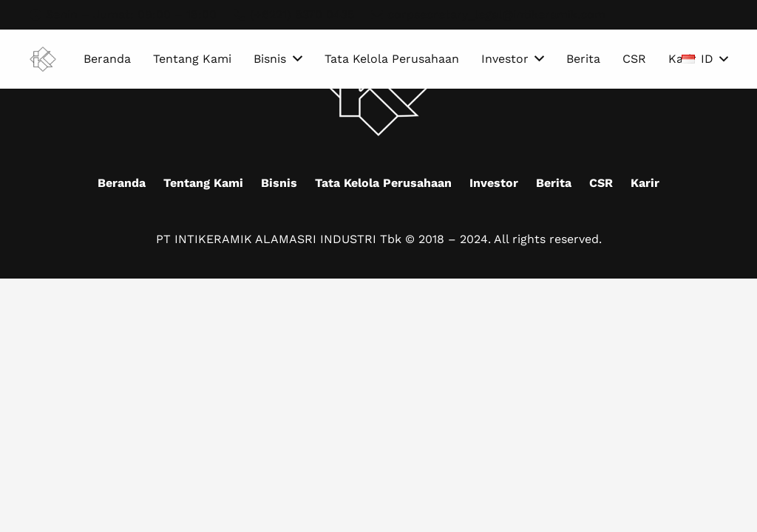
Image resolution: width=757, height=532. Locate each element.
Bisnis (279, 183)
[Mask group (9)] (43, 59)
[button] (705, 59)
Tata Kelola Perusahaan (383, 183)
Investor (494, 183)
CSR (601, 183)
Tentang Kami (203, 183)
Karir (645, 183)
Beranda (122, 183)
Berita (554, 183)
